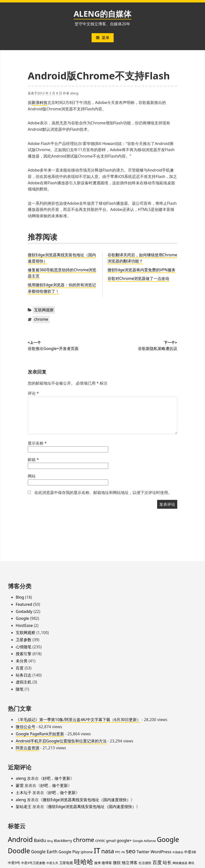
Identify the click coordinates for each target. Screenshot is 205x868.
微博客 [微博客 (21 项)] (107, 863)
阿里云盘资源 (27, 748)
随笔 (20, 689)
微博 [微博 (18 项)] (97, 863)
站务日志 (24, 675)
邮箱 (33, 460)
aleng (74, 93)
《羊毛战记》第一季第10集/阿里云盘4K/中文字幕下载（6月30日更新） (78, 720)
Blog (20, 597)
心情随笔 (24, 647)
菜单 (103, 38)
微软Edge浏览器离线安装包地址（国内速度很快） (87, 800)
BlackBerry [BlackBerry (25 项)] (63, 840)
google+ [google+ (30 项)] (124, 840)
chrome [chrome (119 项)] (84, 840)
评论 (33, 393)
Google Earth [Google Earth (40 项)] (44, 852)
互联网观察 (44, 310)
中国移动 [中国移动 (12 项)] (178, 852)
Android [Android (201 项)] (20, 839)
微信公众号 (26, 727)
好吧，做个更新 (56, 778)
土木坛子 (24, 793)
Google (22, 618)
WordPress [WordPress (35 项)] (161, 852)
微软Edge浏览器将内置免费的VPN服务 (142, 270)
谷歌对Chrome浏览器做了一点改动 (138, 278)
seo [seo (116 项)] (131, 851)
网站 (32, 476)
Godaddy (24, 611)
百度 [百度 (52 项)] (157, 862)
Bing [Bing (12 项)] (50, 841)
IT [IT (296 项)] (97, 851)
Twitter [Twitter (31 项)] (143, 852)
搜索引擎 (24, 654)
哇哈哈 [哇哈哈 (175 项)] (84, 862)
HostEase (24, 625)
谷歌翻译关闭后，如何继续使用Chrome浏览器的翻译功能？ (142, 258)
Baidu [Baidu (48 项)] (40, 840)
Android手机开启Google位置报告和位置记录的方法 (61, 741)
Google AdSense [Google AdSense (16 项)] (144, 841)
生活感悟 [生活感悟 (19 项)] (145, 863)
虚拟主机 (24, 682)
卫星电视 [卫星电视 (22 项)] (66, 863)
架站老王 (24, 807)
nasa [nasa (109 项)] (108, 851)
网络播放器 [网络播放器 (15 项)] (180, 863)
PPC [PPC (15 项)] (118, 852)
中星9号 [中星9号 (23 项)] (14, 863)
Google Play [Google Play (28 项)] (69, 852)
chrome (41, 319)
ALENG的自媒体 (102, 14)
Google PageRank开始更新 (40, 734)
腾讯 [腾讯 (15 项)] (191, 863)
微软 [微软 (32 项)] (117, 863)
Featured (24, 604)
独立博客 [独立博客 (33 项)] (130, 862)
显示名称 (37, 443)
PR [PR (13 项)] (123, 852)
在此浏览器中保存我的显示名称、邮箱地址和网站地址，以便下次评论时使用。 (103, 492)
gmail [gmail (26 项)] (111, 840)
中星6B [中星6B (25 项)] (190, 852)
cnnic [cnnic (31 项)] (100, 840)
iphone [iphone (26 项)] (87, 852)
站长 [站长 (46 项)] (167, 862)
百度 (20, 668)
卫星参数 (24, 640)
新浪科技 (40, 102)
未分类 (22, 661)
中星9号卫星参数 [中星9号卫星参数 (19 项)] (33, 863)
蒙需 (20, 785)
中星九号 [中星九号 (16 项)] (52, 863)
